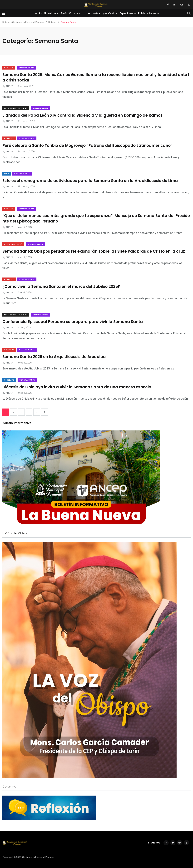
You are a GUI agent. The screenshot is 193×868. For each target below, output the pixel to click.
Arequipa (9, 350)
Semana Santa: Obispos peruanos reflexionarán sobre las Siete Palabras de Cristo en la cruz (94, 251)
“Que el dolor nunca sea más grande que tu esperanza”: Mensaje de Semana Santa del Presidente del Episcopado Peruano (96, 219)
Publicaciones (147, 13)
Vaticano (75, 13)
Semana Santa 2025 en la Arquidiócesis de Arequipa (54, 357)
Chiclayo (9, 380)
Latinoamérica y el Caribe (100, 13)
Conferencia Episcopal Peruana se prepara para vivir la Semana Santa (73, 322)
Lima (7, 174)
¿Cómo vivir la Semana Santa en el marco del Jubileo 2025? (61, 286)
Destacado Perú (13, 244)
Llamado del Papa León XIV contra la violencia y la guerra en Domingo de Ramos (82, 115)
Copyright (8, 857)
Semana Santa (27, 68)
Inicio (38, 13)
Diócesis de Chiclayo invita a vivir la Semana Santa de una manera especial (77, 387)
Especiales (126, 13)
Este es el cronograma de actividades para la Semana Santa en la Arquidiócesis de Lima (90, 181)
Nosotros (50, 13)
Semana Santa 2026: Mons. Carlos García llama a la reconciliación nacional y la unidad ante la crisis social (96, 77)
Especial (9, 139)
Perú (64, 13)
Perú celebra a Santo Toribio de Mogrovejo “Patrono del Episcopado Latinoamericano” (87, 145)
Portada (9, 68)
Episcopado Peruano (16, 108)
